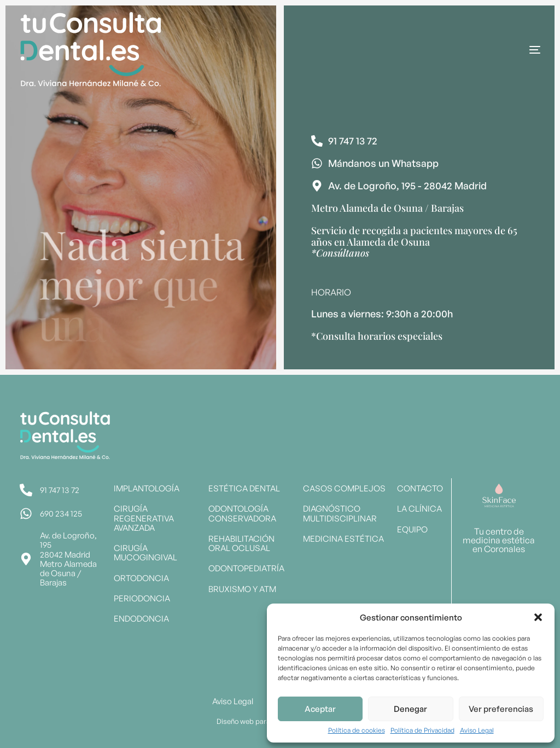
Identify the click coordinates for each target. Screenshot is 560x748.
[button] (538, 617)
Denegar (410, 709)
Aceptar (320, 709)
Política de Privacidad (422, 730)
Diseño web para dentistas (259, 721)
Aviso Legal (477, 730)
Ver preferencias (501, 709)
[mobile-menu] (502, 50)
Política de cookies (357, 730)
